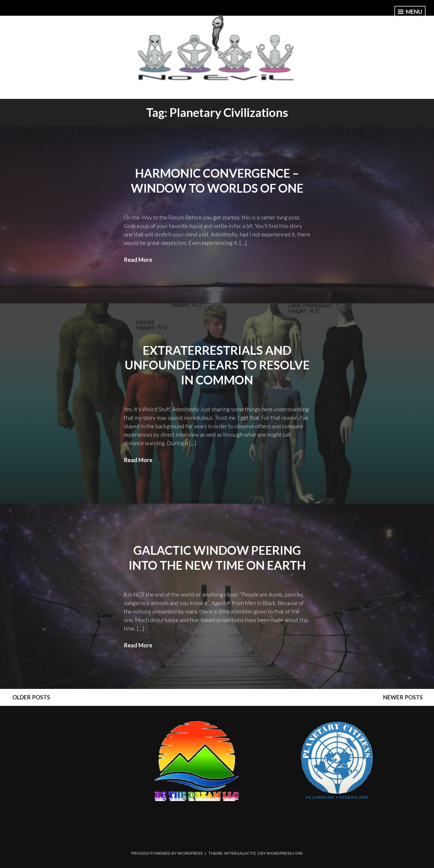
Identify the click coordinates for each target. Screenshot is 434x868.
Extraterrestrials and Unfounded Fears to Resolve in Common (217, 365)
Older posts (31, 697)
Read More (138, 260)
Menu (410, 12)
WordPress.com (284, 853)
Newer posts (403, 697)
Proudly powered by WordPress (167, 853)
